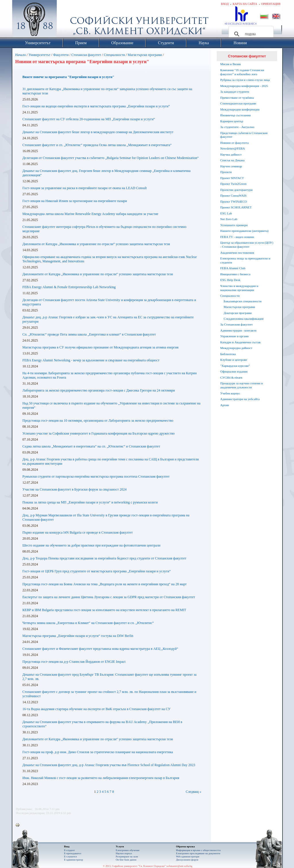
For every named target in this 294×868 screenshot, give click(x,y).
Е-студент (69, 850)
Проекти (226, 172)
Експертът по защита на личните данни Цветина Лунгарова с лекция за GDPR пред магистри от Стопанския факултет (109, 597)
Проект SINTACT (232, 178)
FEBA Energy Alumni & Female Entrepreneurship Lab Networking (69, 287)
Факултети (61, 55)
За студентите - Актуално (237, 127)
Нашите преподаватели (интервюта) (244, 231)
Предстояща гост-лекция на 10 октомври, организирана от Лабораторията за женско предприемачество (98, 421)
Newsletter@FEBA (233, 148)
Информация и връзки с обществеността (198, 850)
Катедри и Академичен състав (240, 342)
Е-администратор (73, 860)
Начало (21, 55)
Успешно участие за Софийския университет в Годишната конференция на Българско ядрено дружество (98, 433)
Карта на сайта (245, 4)
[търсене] (250, 34)
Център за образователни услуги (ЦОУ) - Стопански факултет (247, 245)
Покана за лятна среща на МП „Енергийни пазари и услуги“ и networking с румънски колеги (90, 502)
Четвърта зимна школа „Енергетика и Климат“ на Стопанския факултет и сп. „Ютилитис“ (88, 623)
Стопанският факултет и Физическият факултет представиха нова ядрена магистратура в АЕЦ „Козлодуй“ (100, 649)
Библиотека (228, 354)
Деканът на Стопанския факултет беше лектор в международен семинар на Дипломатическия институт (98, 132)
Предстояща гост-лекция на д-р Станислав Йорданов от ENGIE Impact (74, 662)
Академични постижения (237, 253)
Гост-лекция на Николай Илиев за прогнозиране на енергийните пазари (75, 201)
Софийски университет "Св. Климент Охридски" (67, 20)
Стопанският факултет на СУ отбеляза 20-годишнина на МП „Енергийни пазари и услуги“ (89, 119)
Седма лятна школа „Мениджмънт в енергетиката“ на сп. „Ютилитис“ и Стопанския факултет (91, 446)
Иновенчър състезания (235, 115)
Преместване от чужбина (237, 98)
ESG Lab (226, 213)
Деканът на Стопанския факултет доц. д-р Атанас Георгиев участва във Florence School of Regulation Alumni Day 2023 (109, 765)
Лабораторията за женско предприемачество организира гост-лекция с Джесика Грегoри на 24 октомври (99, 390)
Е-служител (70, 857)
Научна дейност (231, 154)
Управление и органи (234, 336)
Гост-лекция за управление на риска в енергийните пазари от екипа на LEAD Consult (85, 188)
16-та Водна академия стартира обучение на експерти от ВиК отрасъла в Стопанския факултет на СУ (96, 709)
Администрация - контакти (238, 330)
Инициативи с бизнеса (235, 274)
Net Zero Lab (229, 219)
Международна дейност (236, 348)
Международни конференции (240, 109)
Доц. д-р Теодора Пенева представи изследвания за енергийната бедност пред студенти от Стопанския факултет (104, 558)
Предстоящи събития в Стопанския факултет (244, 135)
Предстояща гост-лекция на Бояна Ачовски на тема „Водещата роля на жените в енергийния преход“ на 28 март (105, 584)
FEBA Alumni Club (233, 268)
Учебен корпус (230, 393)
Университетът (39, 55)
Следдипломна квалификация (243, 319)
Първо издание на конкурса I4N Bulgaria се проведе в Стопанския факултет (78, 532)
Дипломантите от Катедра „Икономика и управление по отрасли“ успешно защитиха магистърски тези (98, 274)
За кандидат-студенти (235, 92)
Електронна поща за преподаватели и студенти (245, 260)
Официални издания (234, 371)
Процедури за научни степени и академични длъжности (241, 385)
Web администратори (188, 857)
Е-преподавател (73, 853)
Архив (225, 405)
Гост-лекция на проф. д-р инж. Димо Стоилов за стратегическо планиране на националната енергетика (98, 752)
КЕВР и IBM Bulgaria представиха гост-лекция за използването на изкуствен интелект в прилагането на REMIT (104, 610)
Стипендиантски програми (238, 103)
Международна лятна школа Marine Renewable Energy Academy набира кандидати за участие (90, 214)
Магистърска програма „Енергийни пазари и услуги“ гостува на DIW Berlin (78, 636)
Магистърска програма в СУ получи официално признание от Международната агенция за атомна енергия (100, 347)
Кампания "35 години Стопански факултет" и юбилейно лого (242, 72)
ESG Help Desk (230, 280)
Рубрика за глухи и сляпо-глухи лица (245, 80)
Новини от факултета (234, 143)
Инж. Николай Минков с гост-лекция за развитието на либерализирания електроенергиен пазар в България (101, 778)
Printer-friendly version (19, 825)
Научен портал (124, 853)
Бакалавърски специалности (243, 301)
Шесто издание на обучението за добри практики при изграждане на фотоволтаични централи (91, 545)
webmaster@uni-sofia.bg (179, 866)
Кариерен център (232, 121)
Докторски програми (238, 313)
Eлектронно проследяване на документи (198, 853)
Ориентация (271, 4)
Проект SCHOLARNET (236, 207)
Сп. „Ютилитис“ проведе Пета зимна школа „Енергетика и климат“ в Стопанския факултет (89, 334)
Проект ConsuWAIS (233, 195)
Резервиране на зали (127, 857)
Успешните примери (234, 225)
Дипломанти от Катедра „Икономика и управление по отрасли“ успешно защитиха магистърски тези (96, 244)
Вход (225, 4)
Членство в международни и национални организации (239, 288)
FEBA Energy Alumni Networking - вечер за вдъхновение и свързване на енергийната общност (91, 360)
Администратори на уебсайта (240, 399)
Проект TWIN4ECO (234, 201)
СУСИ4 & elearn (231, 377)
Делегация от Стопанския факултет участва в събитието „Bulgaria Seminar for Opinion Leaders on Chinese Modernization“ (111, 158)
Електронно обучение (128, 850)
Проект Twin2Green (233, 184)
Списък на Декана (232, 160)
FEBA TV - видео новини (237, 237)
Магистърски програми (145, 55)
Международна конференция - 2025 (244, 86)
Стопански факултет (86, 55)
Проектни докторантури (236, 190)
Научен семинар (231, 166)
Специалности (114, 55)
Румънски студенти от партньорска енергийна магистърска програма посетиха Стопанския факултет (96, 476)
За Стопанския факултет (236, 324)
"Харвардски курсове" (235, 366)
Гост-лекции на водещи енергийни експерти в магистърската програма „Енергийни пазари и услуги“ (96, 106)
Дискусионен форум (187, 860)
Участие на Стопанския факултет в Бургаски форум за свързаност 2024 (75, 489)
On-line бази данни (126, 860)
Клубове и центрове (234, 360)
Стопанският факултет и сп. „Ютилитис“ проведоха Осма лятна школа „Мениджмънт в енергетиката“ (97, 145)
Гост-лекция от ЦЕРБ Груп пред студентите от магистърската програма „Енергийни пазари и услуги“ (97, 571)
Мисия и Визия (230, 64)
